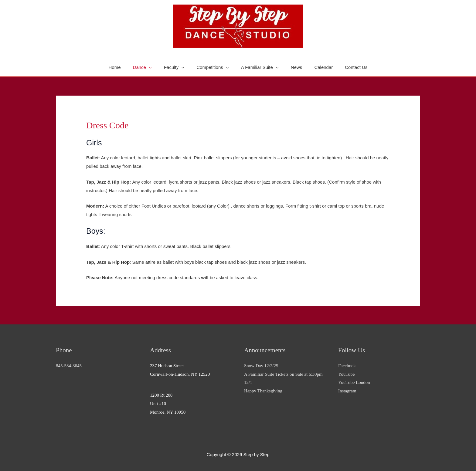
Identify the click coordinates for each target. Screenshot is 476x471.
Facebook (347, 366)
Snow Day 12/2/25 (261, 366)
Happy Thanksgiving (263, 391)
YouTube (347, 374)
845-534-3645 (69, 366)
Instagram (347, 391)
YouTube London (354, 382)
